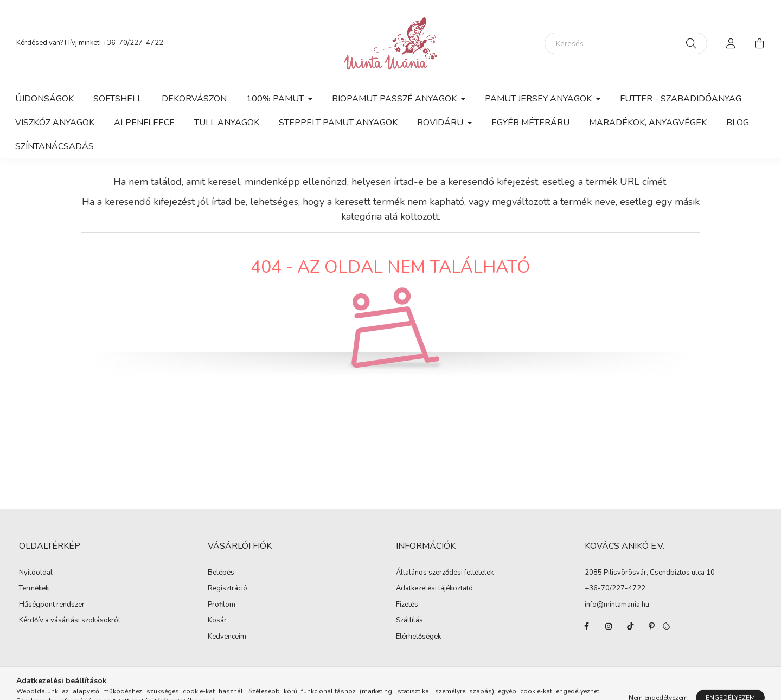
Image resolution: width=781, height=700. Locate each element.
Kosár (217, 621)
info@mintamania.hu (617, 605)
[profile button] (731, 43)
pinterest (652, 626)
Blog (738, 123)
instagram (609, 626)
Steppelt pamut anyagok (338, 123)
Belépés (221, 573)
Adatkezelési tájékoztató (434, 589)
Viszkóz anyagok (55, 123)
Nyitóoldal (36, 573)
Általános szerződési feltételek (445, 573)
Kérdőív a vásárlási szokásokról (70, 621)
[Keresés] (626, 43)
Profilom (222, 605)
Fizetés (407, 605)
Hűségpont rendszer (52, 605)
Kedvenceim (227, 637)
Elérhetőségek (418, 637)
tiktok (630, 626)
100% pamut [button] (276, 99)
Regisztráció (228, 589)
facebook (587, 626)
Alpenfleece (144, 123)
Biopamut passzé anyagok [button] (395, 99)
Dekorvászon (194, 99)
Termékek (34, 589)
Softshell (118, 99)
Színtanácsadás (55, 146)
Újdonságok (44, 99)
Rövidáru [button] (441, 123)
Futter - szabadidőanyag (681, 99)
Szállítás (409, 621)
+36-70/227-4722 (133, 43)
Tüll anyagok (227, 123)
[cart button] (759, 43)
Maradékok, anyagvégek (648, 123)
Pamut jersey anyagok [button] (539, 99)
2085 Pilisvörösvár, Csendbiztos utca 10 (650, 573)
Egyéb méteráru (530, 123)
